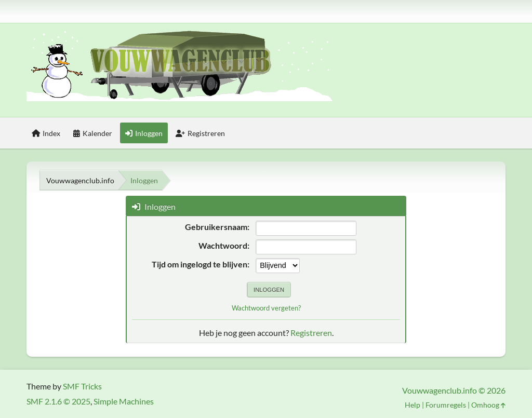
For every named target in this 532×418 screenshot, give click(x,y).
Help (413, 405)
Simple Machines (124, 401)
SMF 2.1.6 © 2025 (58, 401)
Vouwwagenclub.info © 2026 (454, 390)
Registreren (311, 333)
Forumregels (446, 405)
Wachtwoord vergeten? (266, 308)
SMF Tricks (82, 386)
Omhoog (488, 405)
